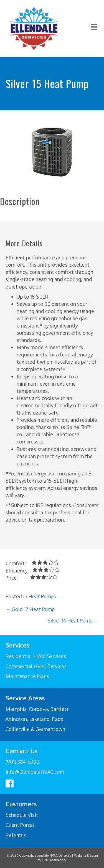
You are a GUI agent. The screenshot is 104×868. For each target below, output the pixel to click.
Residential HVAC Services (36, 656)
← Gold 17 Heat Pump (30, 609)
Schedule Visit (22, 815)
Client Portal (20, 825)
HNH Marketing (54, 860)
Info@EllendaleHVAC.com (35, 772)
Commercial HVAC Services (36, 666)
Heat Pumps (42, 596)
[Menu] (94, 28)
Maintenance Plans (27, 676)
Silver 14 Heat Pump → (73, 621)
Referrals (16, 835)
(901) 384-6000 (22, 762)
